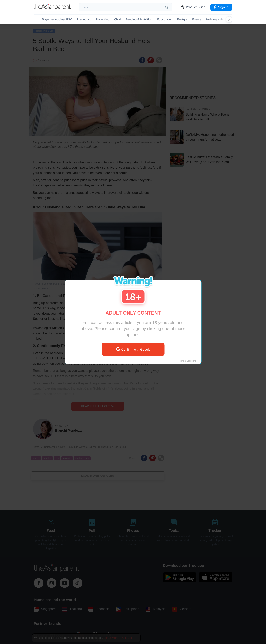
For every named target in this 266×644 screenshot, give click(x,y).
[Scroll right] (229, 19)
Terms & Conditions (187, 361)
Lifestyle (181, 19)
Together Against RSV (57, 19)
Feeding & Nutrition (139, 19)
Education (164, 19)
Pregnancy (84, 19)
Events (197, 19)
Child (118, 19)
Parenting (103, 19)
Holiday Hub (215, 19)
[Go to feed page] (52, 9)
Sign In (221, 7)
